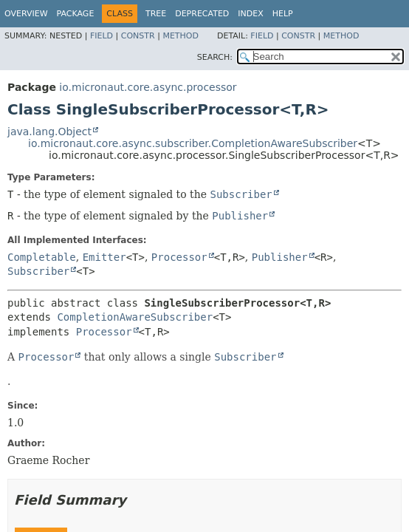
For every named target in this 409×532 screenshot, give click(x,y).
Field (102, 36)
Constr (138, 36)
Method (181, 36)
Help (283, 14)
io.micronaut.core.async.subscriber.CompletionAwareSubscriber (193, 143)
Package (76, 14)
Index (250, 14)
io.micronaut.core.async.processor (148, 87)
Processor (179, 257)
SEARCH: (215, 57)
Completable (42, 257)
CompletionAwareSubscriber (135, 317)
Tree (156, 14)
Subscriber (38, 271)
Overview (26, 14)
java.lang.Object (49, 132)
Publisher (280, 257)
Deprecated (202, 14)
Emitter (104, 257)
